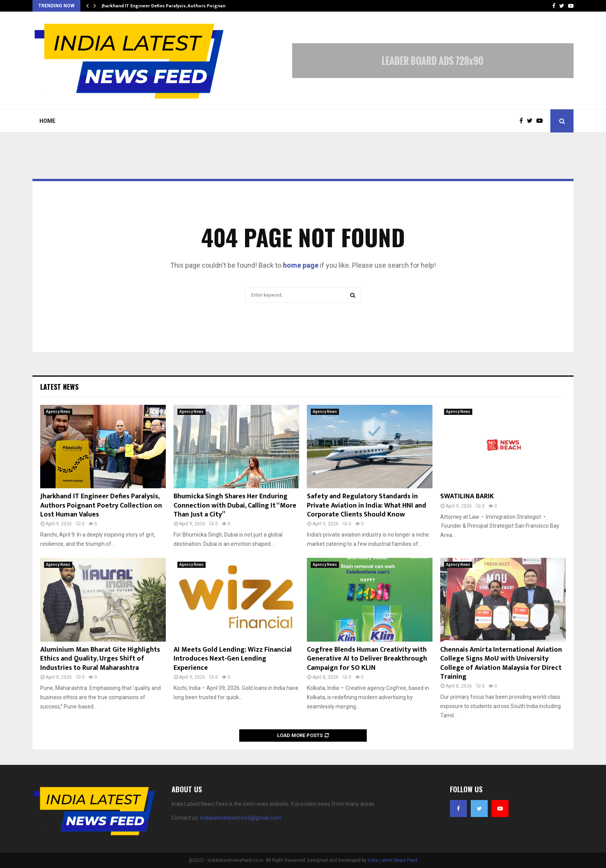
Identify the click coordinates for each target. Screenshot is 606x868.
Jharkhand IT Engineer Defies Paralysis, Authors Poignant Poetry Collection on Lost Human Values (101, 505)
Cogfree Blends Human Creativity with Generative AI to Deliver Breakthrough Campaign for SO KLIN (367, 659)
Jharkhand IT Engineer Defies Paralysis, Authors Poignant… (167, 6)
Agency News (58, 412)
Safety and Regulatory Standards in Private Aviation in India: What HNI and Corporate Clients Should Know (367, 505)
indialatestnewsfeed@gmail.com (241, 818)
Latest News (59, 387)
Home (47, 121)
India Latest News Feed (392, 860)
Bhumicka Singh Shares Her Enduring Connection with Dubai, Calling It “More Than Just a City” (235, 505)
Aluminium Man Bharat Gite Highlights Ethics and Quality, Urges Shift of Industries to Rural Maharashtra (100, 659)
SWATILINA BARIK (467, 496)
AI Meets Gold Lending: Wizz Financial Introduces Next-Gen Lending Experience (233, 659)
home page (301, 265)
